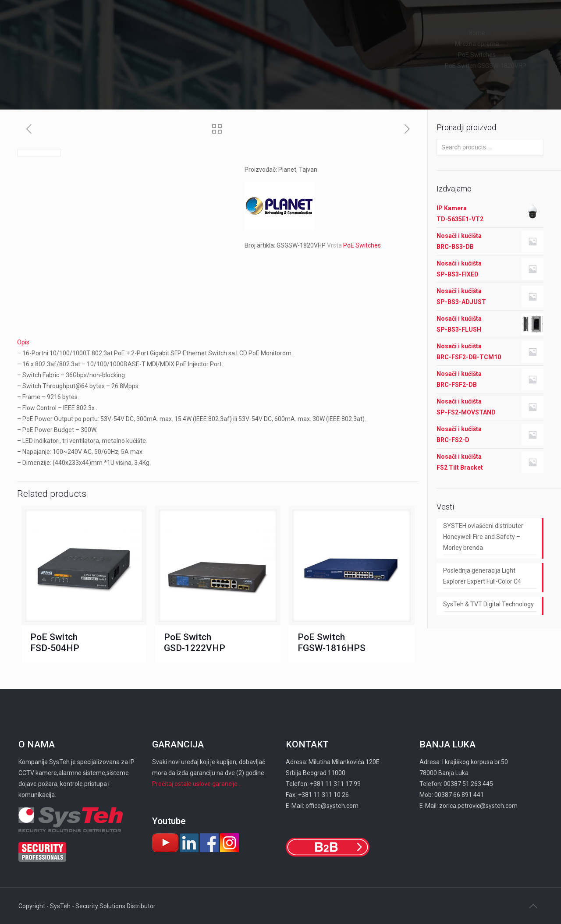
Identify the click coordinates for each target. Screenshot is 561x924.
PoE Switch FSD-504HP (55, 643)
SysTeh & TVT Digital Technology (488, 604)
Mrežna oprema (477, 44)
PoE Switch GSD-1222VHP (195, 643)
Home (477, 33)
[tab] (218, 342)
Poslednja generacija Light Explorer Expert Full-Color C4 (482, 576)
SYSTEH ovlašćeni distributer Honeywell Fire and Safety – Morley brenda (483, 537)
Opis (23, 342)
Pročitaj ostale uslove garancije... (197, 784)
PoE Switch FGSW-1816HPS (332, 643)
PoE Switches (477, 55)
